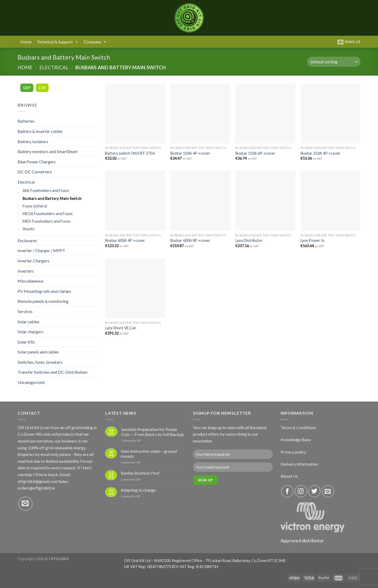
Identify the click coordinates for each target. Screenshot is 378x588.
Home (26, 42)
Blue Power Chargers (37, 162)
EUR (42, 88)
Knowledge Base (296, 439)
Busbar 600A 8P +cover (190, 240)
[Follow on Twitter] (314, 491)
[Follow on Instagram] (301, 491)
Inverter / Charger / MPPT (41, 250)
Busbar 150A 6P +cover (255, 153)
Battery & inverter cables (40, 131)
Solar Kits (26, 342)
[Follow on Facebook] (287, 491)
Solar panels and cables (38, 352)
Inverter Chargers (33, 261)
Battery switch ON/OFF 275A (130, 153)
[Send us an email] (25, 504)
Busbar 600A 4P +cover (125, 240)
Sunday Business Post (140, 473)
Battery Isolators (33, 141)
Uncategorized (31, 382)
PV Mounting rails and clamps (44, 291)
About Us (289, 476)
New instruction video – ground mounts (149, 454)
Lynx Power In (313, 240)
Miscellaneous (31, 281)
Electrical (54, 67)
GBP (27, 88)
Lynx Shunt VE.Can (121, 328)
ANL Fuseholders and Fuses (46, 191)
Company (95, 42)
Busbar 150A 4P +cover (190, 153)
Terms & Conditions (298, 427)
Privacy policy (293, 452)
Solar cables (28, 322)
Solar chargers (30, 332)
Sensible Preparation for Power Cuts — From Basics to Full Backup (153, 432)
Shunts (28, 229)
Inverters (26, 271)
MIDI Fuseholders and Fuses (47, 221)
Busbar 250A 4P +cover (321, 153)
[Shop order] (334, 62)
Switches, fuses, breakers (40, 362)
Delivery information (299, 464)
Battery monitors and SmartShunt (48, 151)
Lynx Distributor (249, 240)
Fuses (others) (35, 206)
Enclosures (27, 240)
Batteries (26, 121)
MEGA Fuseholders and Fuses (48, 214)
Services (25, 311)
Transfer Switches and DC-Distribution (52, 372)
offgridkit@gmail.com (38, 481)
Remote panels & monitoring (43, 301)
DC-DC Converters (35, 172)
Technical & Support (58, 42)
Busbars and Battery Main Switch (52, 198)
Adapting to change (138, 490)
